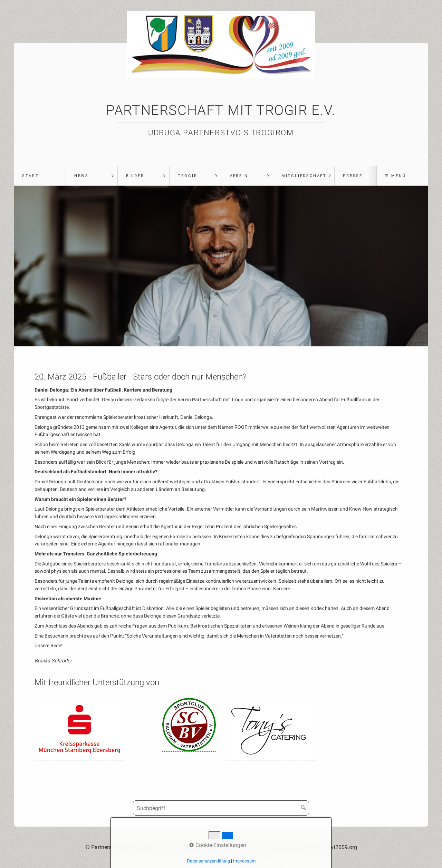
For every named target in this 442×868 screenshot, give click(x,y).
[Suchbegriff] (221, 808)
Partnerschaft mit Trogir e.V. (221, 110)
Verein (239, 176)
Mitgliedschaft (304, 176)
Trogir (188, 176)
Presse (353, 176)
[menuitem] (40, 176)
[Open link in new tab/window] (79, 729)
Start (31, 176)
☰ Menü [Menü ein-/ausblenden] (396, 176)
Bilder (135, 176)
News (81, 176)
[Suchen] (304, 808)
